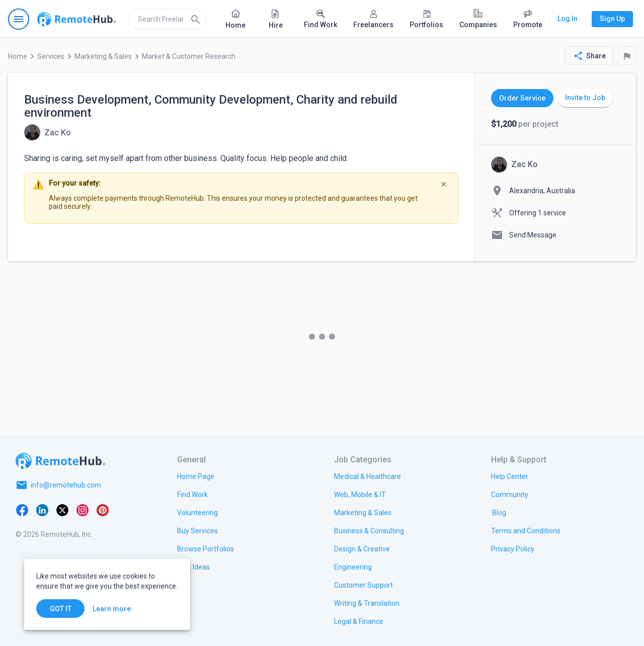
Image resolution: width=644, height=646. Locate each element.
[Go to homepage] (76, 19)
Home (18, 56)
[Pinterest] (103, 509)
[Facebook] (22, 509)
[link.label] (510, 476)
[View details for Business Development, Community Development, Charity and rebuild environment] (48, 132)
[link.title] (196, 476)
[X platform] (62, 509)
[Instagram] (83, 509)
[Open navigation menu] (19, 19)
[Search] (196, 19)
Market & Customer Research (189, 56)
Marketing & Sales (103, 56)
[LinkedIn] (42, 509)
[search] (168, 19)
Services (51, 56)
